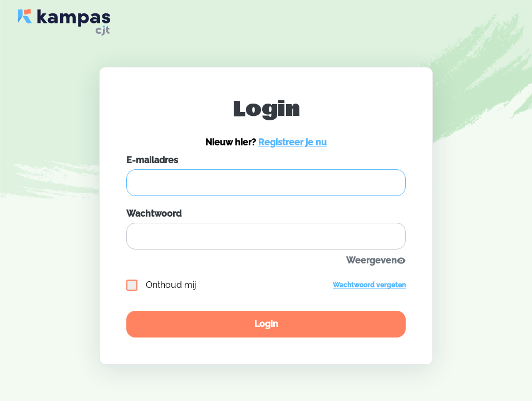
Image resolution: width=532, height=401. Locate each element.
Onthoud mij (161, 285)
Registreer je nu (292, 142)
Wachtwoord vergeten (369, 285)
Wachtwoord (154, 214)
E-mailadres (152, 160)
